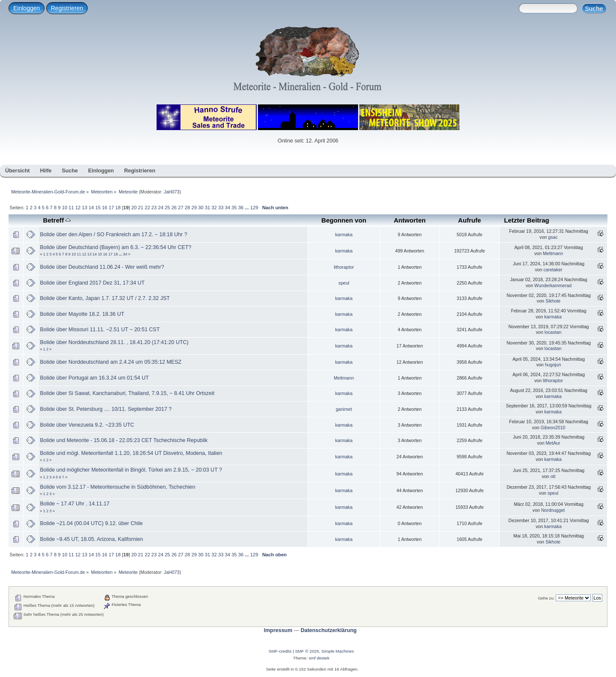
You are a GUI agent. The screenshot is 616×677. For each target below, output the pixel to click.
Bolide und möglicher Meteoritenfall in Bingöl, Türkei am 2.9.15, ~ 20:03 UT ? (131, 470)
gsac (553, 237)
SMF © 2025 (307, 651)
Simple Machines (338, 651)
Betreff (57, 220)
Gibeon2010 (553, 428)
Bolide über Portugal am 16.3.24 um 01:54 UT (94, 378)
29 (194, 208)
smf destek (319, 658)
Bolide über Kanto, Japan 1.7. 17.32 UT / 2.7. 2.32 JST (105, 298)
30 (201, 208)
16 (104, 208)
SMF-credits (280, 651)
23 (154, 208)
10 (65, 208)
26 (174, 208)
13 (84, 208)
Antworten (410, 220)
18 (118, 208)
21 (141, 208)
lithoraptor (344, 267)
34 (228, 208)
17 (111, 208)
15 (98, 208)
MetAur (553, 443)
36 (241, 208)
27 (181, 208)
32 (214, 208)
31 (207, 208)
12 (78, 208)
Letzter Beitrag (527, 220)
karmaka (344, 235)
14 (91, 208)
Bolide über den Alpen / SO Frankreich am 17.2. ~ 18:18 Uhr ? (113, 235)
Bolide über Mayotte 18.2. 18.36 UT (82, 314)
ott (553, 476)
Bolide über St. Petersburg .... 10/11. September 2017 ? (106, 409)
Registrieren (67, 8)
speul (344, 283)
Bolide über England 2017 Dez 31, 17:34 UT (92, 283)
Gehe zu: (546, 598)
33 (221, 208)
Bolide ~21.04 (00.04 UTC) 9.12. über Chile (91, 523)
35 (234, 208)
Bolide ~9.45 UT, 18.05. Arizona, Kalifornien (91, 539)
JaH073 (172, 192)
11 (71, 208)
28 (187, 208)
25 (167, 208)
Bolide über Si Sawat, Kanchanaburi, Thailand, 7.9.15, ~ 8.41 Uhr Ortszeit (127, 393)
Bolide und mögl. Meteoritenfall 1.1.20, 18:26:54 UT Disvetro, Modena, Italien (131, 453)
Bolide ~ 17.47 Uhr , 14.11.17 (75, 504)
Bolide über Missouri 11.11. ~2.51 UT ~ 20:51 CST (100, 330)
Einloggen (27, 8)
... (247, 208)
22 (147, 208)
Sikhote (553, 301)
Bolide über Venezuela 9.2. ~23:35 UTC (87, 425)
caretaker (553, 270)
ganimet (344, 409)
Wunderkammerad (553, 285)
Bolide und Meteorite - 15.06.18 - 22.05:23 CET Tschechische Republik (124, 440)
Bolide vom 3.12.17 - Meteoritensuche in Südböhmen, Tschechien (117, 487)
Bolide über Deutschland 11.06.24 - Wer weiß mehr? (102, 267)
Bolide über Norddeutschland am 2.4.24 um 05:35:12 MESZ (111, 362)
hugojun (553, 365)
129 (254, 208)
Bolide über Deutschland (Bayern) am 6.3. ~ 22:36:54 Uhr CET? (115, 247)
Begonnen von (344, 220)
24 (160, 208)
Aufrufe (470, 220)
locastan (553, 332)
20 (134, 208)
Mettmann (553, 253)
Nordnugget (553, 510)
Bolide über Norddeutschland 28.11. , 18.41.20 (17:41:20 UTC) (114, 342)
